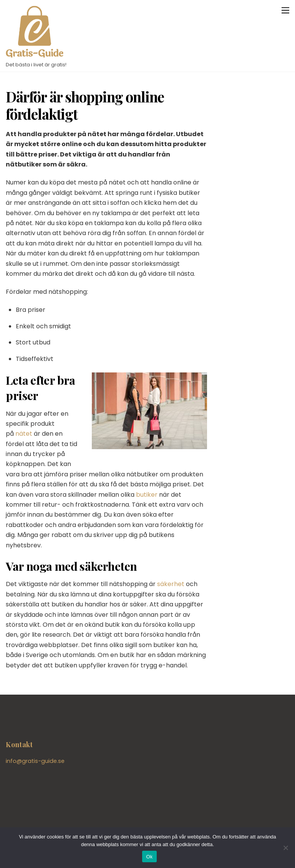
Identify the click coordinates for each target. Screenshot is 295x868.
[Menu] (285, 10)
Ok (149, 857)
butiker (147, 495)
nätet (24, 434)
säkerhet (171, 584)
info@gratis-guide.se (35, 761)
